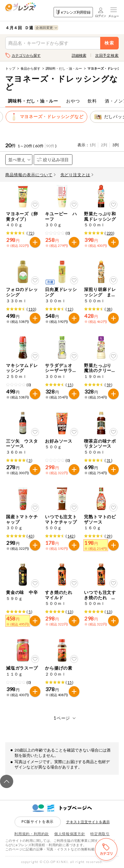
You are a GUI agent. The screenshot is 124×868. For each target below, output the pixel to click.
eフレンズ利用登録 (73, 12)
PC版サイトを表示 (38, 821)
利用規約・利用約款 (32, 834)
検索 (110, 43)
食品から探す (30, 68)
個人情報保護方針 (70, 834)
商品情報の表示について (30, 175)
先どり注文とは (77, 175)
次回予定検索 (107, 55)
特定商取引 (100, 834)
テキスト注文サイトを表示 (88, 822)
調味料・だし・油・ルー (64, 68)
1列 (92, 145)
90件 (50, 146)
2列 (104, 145)
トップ (10, 68)
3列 (116, 145)
